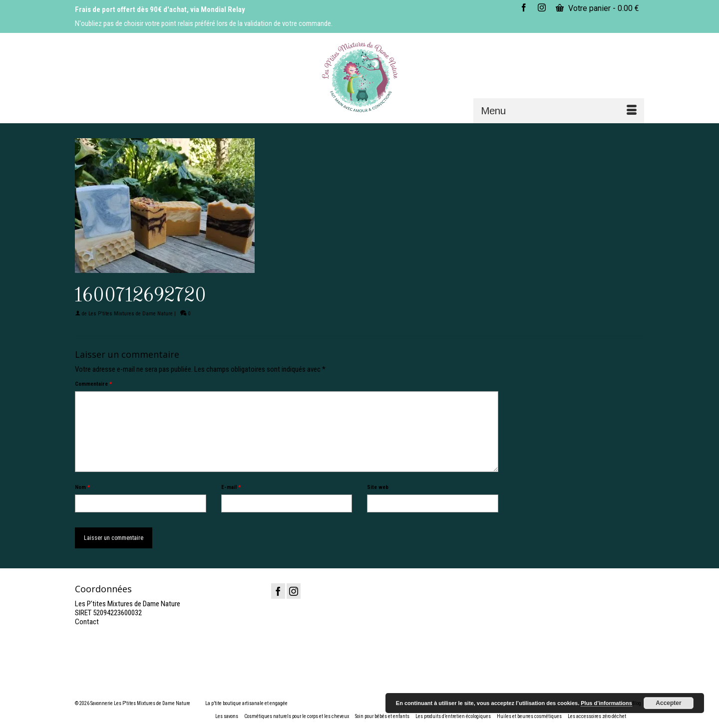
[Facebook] (278, 591)
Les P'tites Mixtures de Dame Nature (131, 314)
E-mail (231, 487)
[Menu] (559, 111)
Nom (82, 487)
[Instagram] (294, 591)
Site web (378, 487)
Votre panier (597, 8)
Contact (87, 622)
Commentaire (93, 384)
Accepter (668, 703)
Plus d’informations (606, 703)
